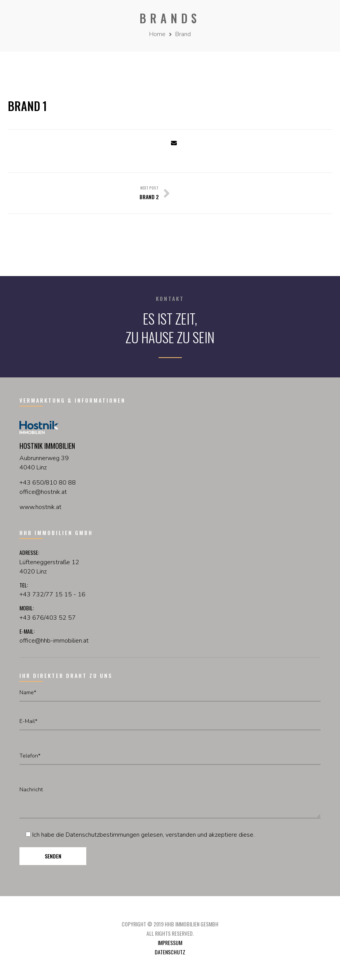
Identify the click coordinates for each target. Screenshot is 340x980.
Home (157, 34)
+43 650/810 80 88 (48, 483)
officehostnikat (43, 492)
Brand (183, 34)
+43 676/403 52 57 (48, 618)
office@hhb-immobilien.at (54, 641)
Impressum (170, 943)
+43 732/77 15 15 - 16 (52, 594)
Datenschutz (170, 952)
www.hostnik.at (40, 507)
